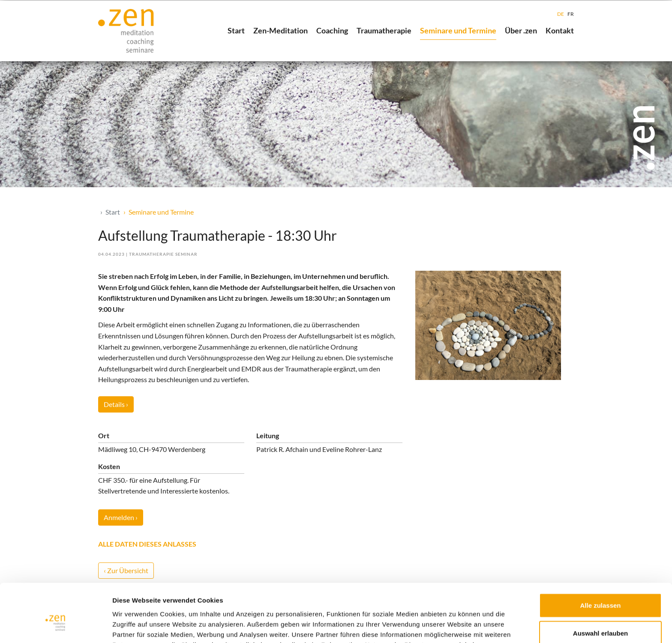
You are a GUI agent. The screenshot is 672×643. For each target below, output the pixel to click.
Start (236, 30)
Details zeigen (456, 626)
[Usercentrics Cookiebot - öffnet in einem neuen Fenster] (55, 626)
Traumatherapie (384, 30)
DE (561, 14)
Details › (116, 404)
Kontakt (560, 30)
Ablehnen (600, 615)
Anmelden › (121, 517)
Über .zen (521, 30)
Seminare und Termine (458, 30)
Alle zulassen (600, 559)
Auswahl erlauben (600, 587)
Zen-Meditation (280, 30)
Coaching (332, 30)
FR (571, 14)
